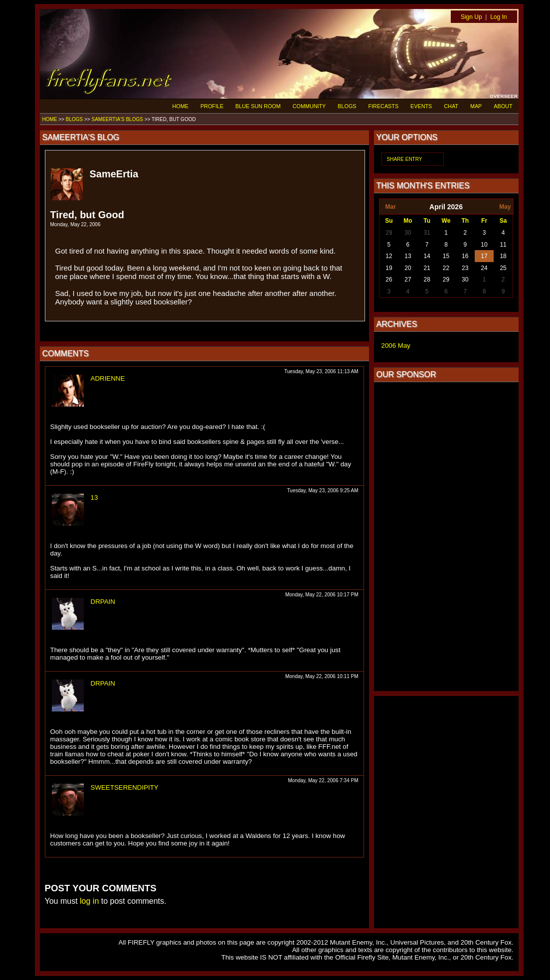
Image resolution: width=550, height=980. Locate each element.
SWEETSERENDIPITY (125, 787)
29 (389, 233)
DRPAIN (103, 602)
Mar (390, 207)
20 (408, 268)
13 (94, 497)
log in (89, 901)
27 (408, 280)
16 (465, 256)
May (505, 207)
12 (389, 256)
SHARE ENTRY (405, 159)
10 (484, 245)
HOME (181, 106)
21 (427, 268)
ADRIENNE (108, 378)
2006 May (396, 346)
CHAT (451, 106)
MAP (476, 106)
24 (484, 268)
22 (446, 268)
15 (446, 256)
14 (427, 256)
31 (427, 233)
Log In (498, 17)
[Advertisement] (446, 537)
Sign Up (471, 17)
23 (465, 268)
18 (503, 256)
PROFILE (212, 106)
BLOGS (347, 106)
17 (484, 256)
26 (389, 280)
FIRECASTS (384, 106)
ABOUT (503, 106)
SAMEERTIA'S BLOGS (117, 119)
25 (503, 268)
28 (427, 280)
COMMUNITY (309, 106)
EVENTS (421, 106)
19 (389, 268)
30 (408, 233)
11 (503, 245)
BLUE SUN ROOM (258, 106)
